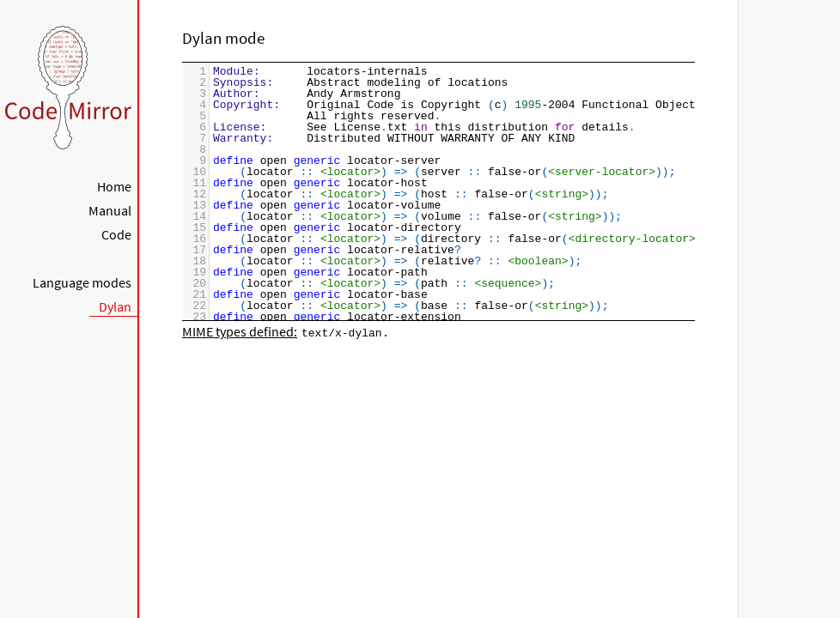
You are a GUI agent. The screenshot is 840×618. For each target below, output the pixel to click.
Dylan (115, 306)
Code (116, 234)
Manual (110, 210)
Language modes (82, 282)
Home (114, 186)
